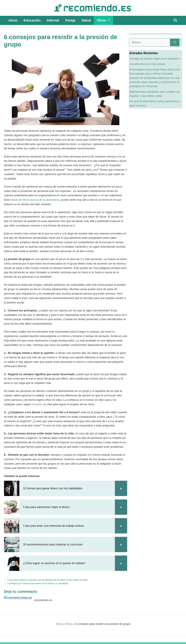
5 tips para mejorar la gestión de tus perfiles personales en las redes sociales (48, 580)
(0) (19, 597)
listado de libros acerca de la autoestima (35, 200)
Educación (32, 20)
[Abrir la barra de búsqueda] (175, 20)
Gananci (37, 404)
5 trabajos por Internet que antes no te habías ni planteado (38, 583)
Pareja (70, 20)
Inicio (13, 20)
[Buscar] (175, 42)
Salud (86, 20)
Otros (105, 20)
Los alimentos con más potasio (147, 64)
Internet (53, 20)
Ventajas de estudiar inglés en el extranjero (154, 59)
